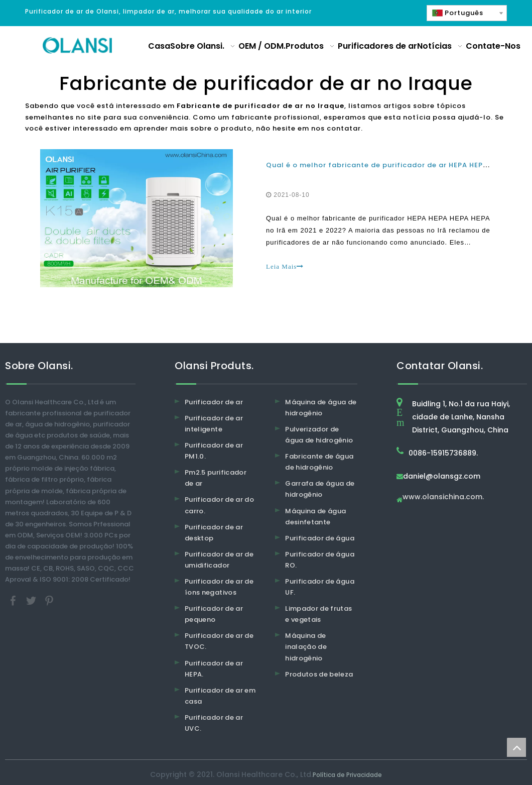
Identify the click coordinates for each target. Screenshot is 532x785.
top (516, 747)
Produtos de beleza (319, 674)
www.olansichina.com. (443, 497)
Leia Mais (285, 266)
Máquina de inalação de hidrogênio (306, 647)
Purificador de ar (214, 402)
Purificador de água (320, 538)
